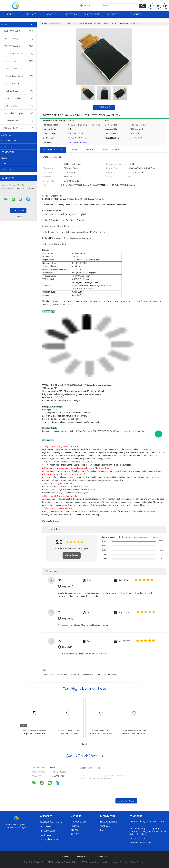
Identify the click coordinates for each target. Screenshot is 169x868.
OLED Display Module (18, 128)
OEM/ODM (105, 826)
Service (75, 830)
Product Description (82, 150)
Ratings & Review (111, 150)
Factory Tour (72, 14)
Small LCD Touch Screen (18, 31)
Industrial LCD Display (18, 113)
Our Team (76, 834)
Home (10, 14)
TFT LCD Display (18, 39)
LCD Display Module (18, 54)
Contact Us (113, 14)
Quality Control (93, 14)
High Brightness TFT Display (18, 91)
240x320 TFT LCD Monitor (55, 675)
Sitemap (65, 857)
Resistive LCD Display (18, 69)
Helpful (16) (67, 647)
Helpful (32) (68, 586)
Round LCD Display (18, 98)
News (4, 158)
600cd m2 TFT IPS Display (106, 675)
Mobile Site (102, 857)
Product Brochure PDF (78, 142)
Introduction (78, 822)
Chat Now (136, 14)
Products (31, 14)
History (75, 826)
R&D (102, 830)
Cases (5, 164)
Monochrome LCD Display (18, 121)
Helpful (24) (68, 619)
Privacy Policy (83, 857)
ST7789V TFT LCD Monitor (81, 675)
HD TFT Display (18, 106)
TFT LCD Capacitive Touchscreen (18, 46)
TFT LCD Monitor (18, 84)
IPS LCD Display (18, 61)
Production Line (109, 822)
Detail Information (53, 150)
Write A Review (72, 555)
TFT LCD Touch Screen (18, 76)
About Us (51, 14)
